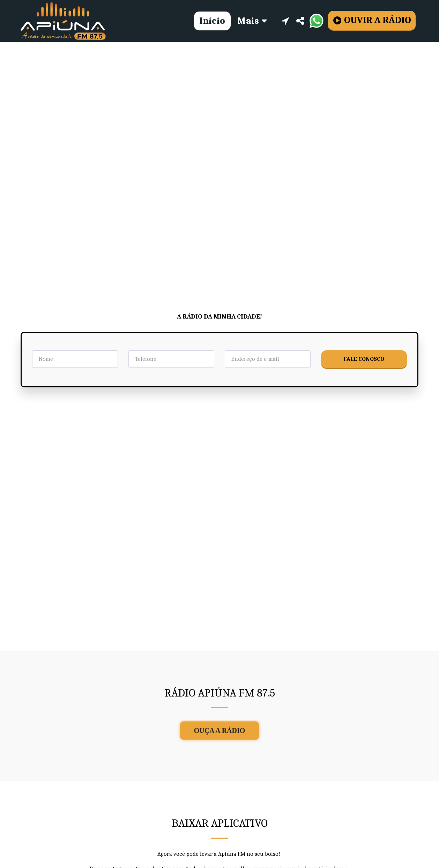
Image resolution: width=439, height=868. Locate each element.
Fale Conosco (364, 359)
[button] (285, 21)
